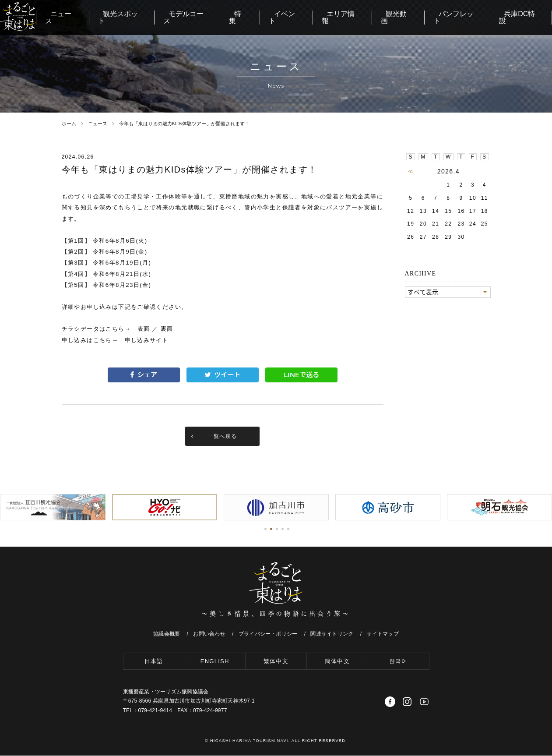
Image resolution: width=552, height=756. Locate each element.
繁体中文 (276, 662)
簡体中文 (337, 662)
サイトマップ (382, 635)
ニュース (116, 17)
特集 (275, 17)
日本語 (153, 662)
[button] (265, 530)
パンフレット (466, 17)
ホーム (69, 124)
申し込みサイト (147, 340)
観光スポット (169, 17)
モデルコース (229, 17)
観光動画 (413, 17)
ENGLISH (215, 662)
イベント (314, 17)
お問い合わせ (209, 635)
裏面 (167, 329)
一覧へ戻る (223, 437)
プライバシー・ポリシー (268, 635)
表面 (144, 329)
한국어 (398, 662)
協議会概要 (167, 635)
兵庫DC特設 (524, 17)
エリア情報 (363, 17)
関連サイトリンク (332, 635)
